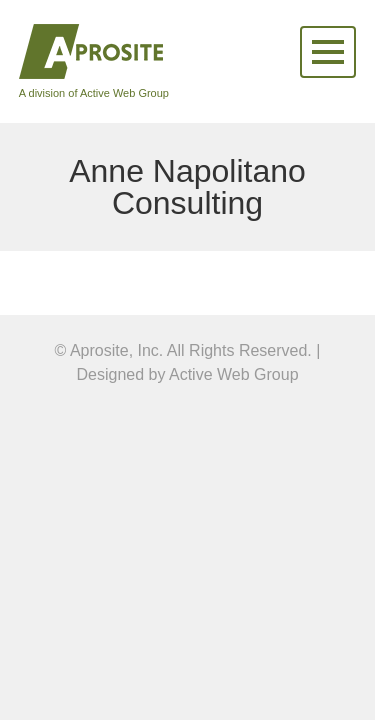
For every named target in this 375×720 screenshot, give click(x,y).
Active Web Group (234, 374)
